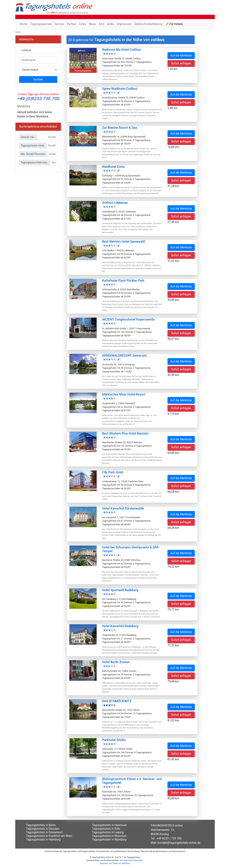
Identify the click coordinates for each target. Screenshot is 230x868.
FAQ (102, 24)
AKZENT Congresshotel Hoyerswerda (128, 319)
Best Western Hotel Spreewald (123, 242)
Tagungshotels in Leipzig (108, 832)
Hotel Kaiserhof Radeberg (120, 626)
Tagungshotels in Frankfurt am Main (49, 836)
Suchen (38, 79)
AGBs (110, 24)
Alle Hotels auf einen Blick (131, 860)
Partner (72, 24)
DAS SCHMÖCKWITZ (117, 701)
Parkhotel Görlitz (114, 740)
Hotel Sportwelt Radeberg (120, 590)
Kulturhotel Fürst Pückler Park (123, 281)
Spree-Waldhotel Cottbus (120, 89)
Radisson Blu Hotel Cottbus (121, 50)
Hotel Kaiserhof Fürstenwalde (123, 508)
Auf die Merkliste (181, 55)
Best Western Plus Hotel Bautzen (125, 433)
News (92, 24)
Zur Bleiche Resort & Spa (120, 128)
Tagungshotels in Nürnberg (109, 839)
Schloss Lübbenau (115, 203)
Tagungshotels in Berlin (41, 825)
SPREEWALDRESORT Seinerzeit (124, 356)
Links (83, 24)
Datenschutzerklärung (148, 24)
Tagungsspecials (41, 24)
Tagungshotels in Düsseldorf (44, 832)
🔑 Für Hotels (174, 24)
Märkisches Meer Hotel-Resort (124, 394)
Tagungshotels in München (109, 836)
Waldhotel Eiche (113, 167)
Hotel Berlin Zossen (116, 662)
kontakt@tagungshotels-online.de (179, 843)
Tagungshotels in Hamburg (43, 839)
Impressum (124, 24)
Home (23, 24)
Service (59, 24)
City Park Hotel (113, 472)
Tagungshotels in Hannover (109, 825)
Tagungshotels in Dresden (43, 829)
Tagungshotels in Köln (106, 829)
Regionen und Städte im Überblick (115, 863)
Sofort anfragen (181, 63)
